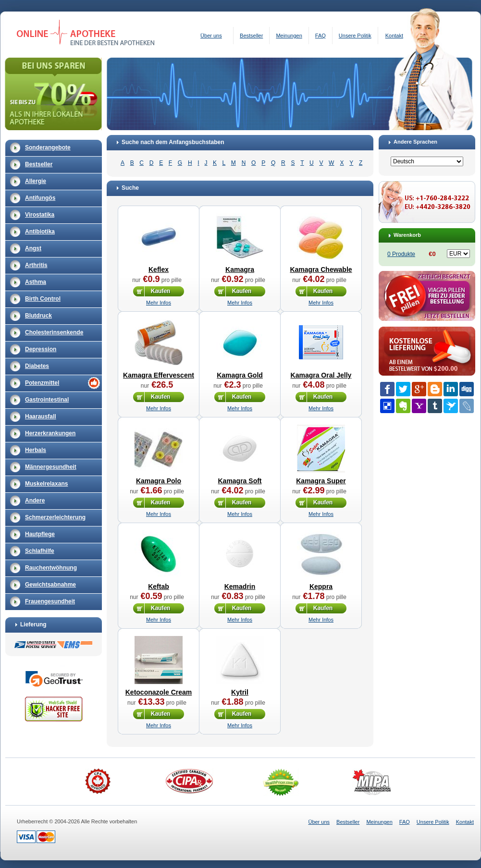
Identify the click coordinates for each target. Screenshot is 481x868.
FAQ (321, 36)
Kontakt (394, 36)
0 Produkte (401, 254)
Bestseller (251, 36)
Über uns (211, 36)
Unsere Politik (355, 36)
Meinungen (289, 36)
